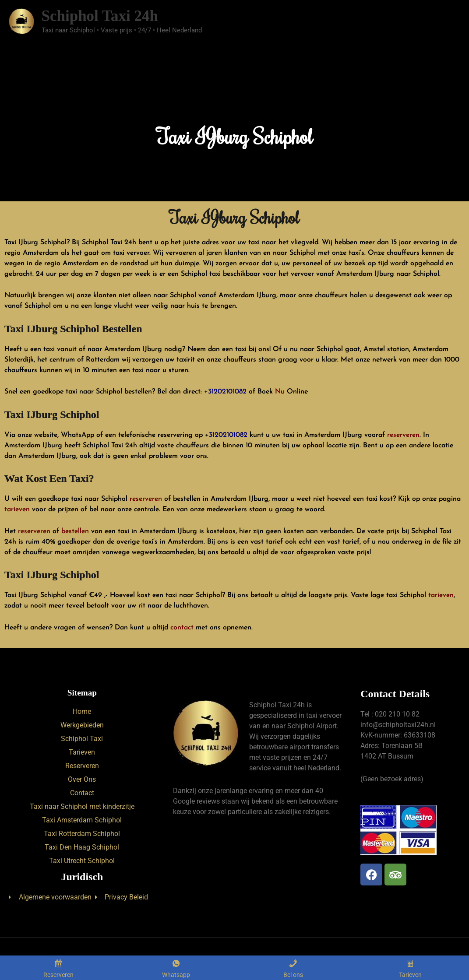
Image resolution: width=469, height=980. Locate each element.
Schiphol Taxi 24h (100, 16)
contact (182, 628)
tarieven (17, 509)
